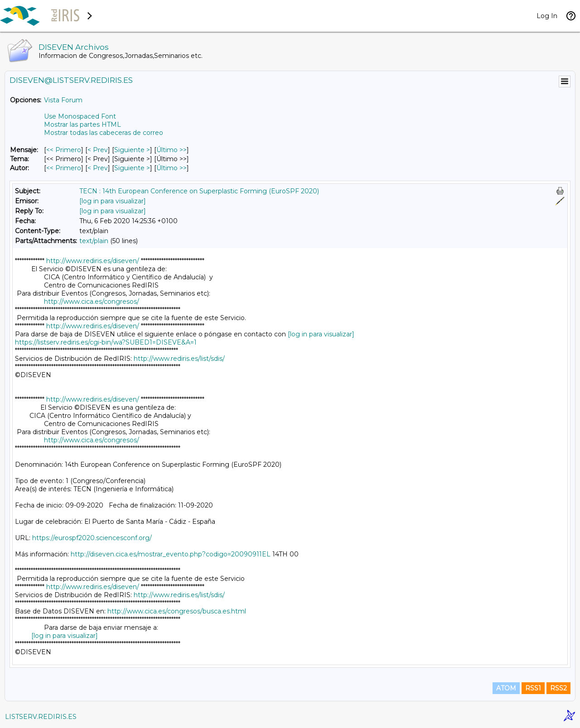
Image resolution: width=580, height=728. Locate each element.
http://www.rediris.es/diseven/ (93, 261)
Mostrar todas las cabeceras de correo (104, 133)
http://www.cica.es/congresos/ (92, 302)
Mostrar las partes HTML (82, 125)
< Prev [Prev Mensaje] (98, 150)
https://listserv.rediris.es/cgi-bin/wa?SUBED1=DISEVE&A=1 (106, 342)
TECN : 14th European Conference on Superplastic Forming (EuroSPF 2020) (199, 191)
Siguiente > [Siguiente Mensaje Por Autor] (132, 168)
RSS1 (533, 688)
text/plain (94, 241)
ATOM (506, 688)
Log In (547, 16)
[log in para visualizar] (113, 201)
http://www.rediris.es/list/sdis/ (179, 359)
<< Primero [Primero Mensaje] (64, 150)
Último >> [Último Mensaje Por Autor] (172, 168)
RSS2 (558, 688)
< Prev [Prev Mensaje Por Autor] (98, 168)
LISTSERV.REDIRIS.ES (41, 717)
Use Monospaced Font (80, 116)
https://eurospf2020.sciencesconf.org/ (92, 538)
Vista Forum (63, 100)
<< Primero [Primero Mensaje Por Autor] (64, 168)
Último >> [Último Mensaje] (172, 150)
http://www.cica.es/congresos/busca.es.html (177, 611)
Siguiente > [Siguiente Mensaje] (132, 150)
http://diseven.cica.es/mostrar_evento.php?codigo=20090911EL (171, 554)
